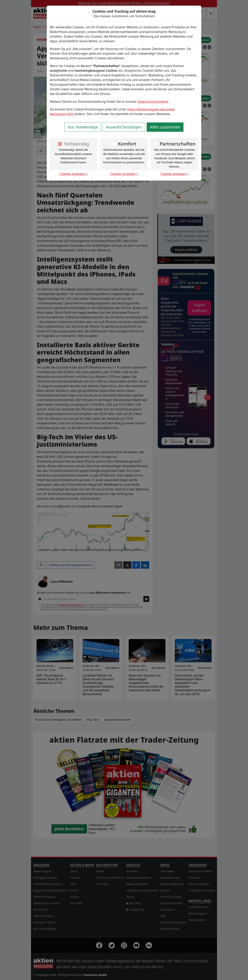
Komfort (127, 144)
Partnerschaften (178, 144)
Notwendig (77, 144)
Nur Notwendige (83, 127)
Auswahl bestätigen (124, 127)
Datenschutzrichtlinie (153, 102)
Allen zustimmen (165, 127)
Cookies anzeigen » (74, 174)
